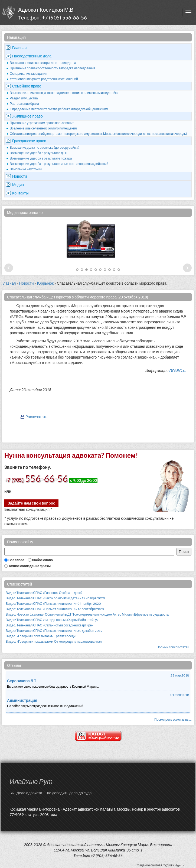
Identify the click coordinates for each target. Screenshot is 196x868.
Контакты (20, 193)
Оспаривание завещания (28, 74)
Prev (9, 268)
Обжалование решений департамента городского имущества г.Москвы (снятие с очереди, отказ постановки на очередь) (98, 134)
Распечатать (36, 417)
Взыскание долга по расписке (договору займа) (45, 147)
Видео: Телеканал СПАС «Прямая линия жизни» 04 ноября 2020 (53, 604)
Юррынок (45, 283)
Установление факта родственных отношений (44, 79)
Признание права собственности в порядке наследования (53, 68)
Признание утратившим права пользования (42, 123)
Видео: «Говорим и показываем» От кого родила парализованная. (54, 641)
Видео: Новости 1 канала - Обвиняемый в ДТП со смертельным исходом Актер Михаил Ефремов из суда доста (87, 614)
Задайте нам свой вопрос (31, 503)
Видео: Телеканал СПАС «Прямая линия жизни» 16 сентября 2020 (55, 609)
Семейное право (27, 86)
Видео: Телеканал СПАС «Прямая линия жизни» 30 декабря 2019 (54, 631)
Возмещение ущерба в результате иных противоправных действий (59, 164)
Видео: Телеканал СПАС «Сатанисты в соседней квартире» (50, 625)
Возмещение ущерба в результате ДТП (39, 153)
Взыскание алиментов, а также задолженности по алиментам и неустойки (64, 93)
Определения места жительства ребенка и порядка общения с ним (59, 109)
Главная (19, 48)
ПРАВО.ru (178, 371)
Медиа (18, 185)
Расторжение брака (24, 104)
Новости (19, 176)
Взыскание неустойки (26, 169)
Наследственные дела (32, 56)
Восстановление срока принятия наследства (43, 63)
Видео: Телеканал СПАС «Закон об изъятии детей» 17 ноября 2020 (55, 598)
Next (187, 268)
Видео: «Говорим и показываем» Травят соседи (41, 636)
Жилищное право (27, 116)
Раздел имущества (24, 98)
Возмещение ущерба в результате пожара (41, 158)
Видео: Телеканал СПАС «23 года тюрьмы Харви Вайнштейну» (52, 620)
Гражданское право (29, 141)
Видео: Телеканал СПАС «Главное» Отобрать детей (44, 593)
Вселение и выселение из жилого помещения (43, 128)
